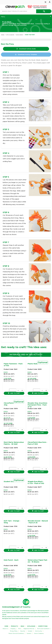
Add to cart (15, 393)
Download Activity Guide (27, 49)
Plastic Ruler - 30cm (36, 364)
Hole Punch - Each (11, 560)
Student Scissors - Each (13, 482)
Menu (3, 17)
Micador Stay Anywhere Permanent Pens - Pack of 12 (37, 405)
